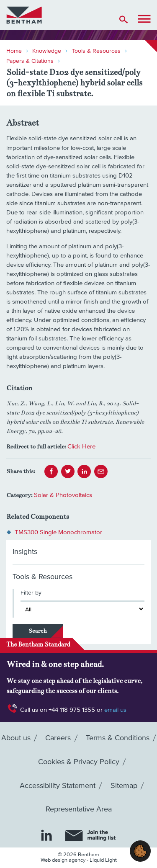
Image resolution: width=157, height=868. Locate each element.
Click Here (81, 447)
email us (115, 710)
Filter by (31, 593)
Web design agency (64, 860)
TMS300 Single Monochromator (58, 532)
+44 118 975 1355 (72, 710)
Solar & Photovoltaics (63, 495)
